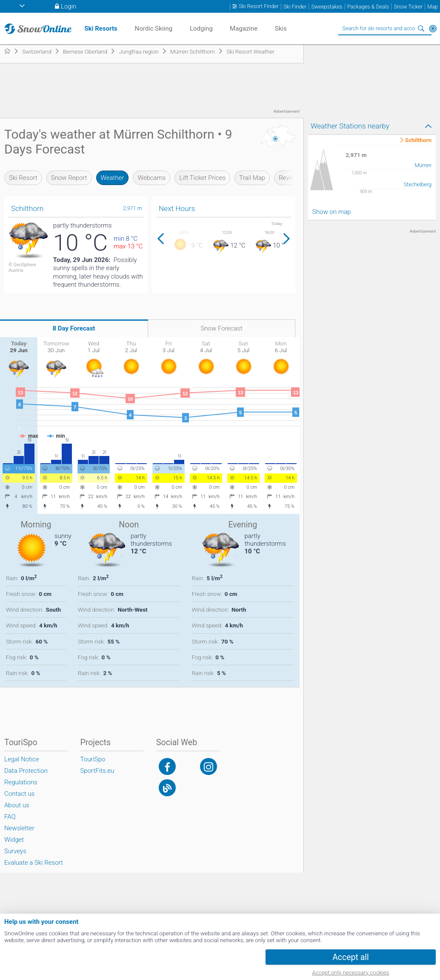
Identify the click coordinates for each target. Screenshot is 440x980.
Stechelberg (418, 184)
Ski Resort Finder (259, 6)
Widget (14, 840)
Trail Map (252, 178)
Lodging (201, 28)
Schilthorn (418, 140)
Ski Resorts (101, 28)
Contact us (19, 794)
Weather (113, 178)
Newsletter (19, 828)
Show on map (331, 212)
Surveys (15, 851)
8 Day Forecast (74, 328)
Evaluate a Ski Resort (34, 863)
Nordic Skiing (153, 28)
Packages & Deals (368, 7)
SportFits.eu (97, 771)
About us (17, 805)
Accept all (351, 957)
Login (69, 6)
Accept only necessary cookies (350, 972)
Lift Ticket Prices (202, 178)
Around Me (433, 28)
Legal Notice (22, 759)
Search (421, 28)
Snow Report (69, 178)
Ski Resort (23, 178)
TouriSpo (93, 759)
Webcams (151, 178)
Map (433, 7)
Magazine (244, 28)
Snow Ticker (408, 7)
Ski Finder (295, 7)
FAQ (10, 817)
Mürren (423, 165)
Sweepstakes (327, 7)
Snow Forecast (221, 328)
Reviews (290, 178)
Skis (281, 28)
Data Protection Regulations (26, 776)
